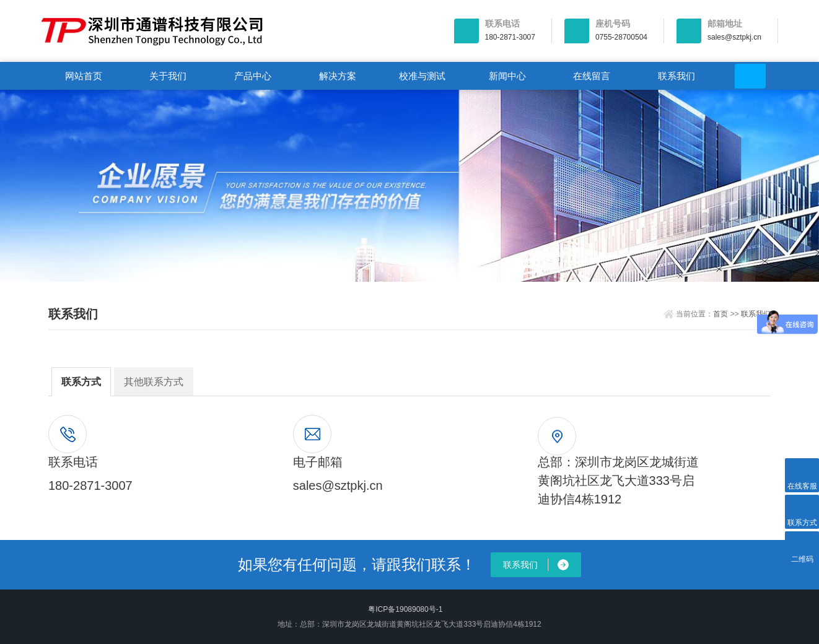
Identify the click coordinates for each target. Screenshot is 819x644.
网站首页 (84, 76)
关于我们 (168, 76)
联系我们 (677, 76)
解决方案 (338, 76)
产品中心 (253, 76)
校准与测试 (422, 76)
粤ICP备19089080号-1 (405, 609)
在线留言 (592, 76)
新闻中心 (507, 76)
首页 (720, 314)
